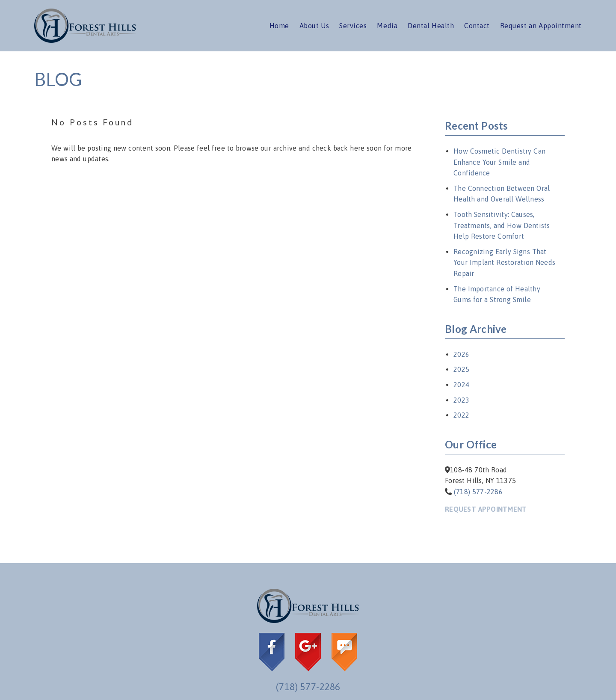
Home (279, 26)
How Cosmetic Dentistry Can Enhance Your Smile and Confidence (499, 162)
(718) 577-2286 (478, 492)
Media (387, 26)
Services (353, 26)
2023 (461, 400)
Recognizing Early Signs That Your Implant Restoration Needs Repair (504, 262)
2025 (461, 369)
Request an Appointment (541, 26)
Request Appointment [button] (486, 509)
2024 (461, 385)
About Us (314, 26)
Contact (477, 26)
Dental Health (431, 26)
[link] (85, 40)
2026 (461, 354)
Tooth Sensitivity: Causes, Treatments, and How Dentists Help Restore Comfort (502, 225)
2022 (461, 415)
